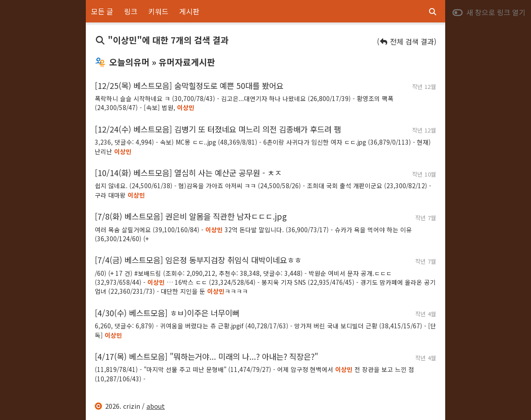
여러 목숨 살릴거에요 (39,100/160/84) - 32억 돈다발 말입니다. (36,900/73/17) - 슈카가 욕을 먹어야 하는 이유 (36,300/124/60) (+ (253, 234)
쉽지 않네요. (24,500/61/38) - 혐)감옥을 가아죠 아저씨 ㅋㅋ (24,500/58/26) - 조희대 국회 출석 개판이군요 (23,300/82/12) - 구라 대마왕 (263, 190)
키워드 (158, 11)
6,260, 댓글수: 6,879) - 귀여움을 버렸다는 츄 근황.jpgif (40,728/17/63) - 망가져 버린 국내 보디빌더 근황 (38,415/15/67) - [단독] (265, 330)
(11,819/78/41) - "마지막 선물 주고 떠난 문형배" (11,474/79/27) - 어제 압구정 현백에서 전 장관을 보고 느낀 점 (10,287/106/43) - (254, 374)
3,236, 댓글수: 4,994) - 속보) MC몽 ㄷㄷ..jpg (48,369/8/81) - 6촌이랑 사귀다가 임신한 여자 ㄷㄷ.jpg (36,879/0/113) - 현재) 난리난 (263, 146)
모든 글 (102, 11)
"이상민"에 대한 (162, 40)
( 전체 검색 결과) (407, 41)
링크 (131, 11)
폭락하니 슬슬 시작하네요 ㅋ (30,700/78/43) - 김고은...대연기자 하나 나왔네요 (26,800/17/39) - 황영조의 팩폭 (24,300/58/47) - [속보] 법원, (244, 103)
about (156, 406)
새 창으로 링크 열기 (489, 12)
